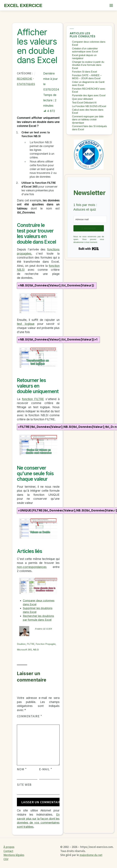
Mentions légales (14, 855)
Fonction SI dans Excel (84, 72)
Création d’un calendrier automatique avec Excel (85, 50)
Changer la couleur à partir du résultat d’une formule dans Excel (88, 65)
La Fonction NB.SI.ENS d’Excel (89, 106)
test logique (26, 324)
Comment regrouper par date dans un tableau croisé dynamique (88, 120)
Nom (22, 769)
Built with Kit (89, 249)
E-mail (46, 769)
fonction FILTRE (33, 399)
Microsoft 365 (24, 650)
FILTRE (31, 644)
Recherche (25, 79)
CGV (6, 859)
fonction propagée (46, 644)
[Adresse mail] (90, 219)
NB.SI (36, 650)
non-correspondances (32, 567)
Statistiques (26, 84)
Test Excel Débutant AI (84, 103)
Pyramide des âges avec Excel (89, 95)
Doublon (21, 644)
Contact (8, 851)
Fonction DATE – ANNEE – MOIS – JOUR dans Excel (87, 77)
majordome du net (91, 855)
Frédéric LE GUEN (43, 629)
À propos (9, 847)
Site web (24, 785)
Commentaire (29, 716)
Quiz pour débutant (82, 99)
